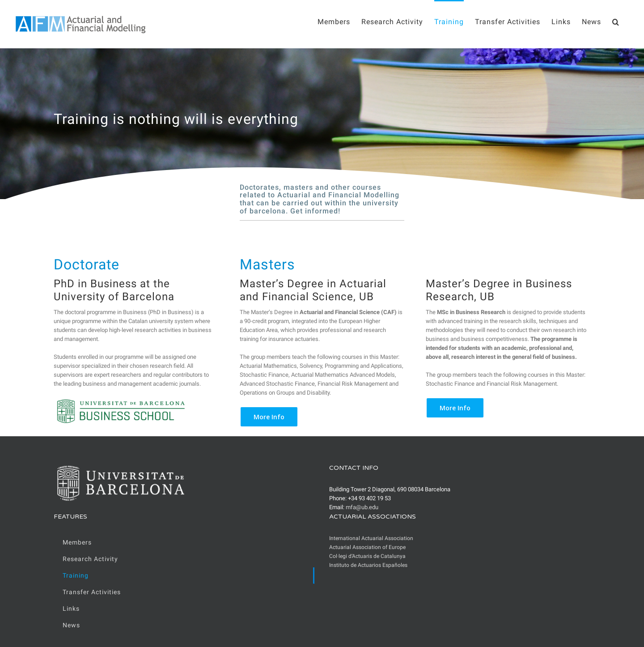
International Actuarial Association (371, 538)
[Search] (616, 21)
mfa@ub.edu (362, 507)
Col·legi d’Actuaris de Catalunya (367, 556)
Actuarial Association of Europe (367, 547)
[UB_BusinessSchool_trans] (121, 402)
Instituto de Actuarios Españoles (368, 565)
